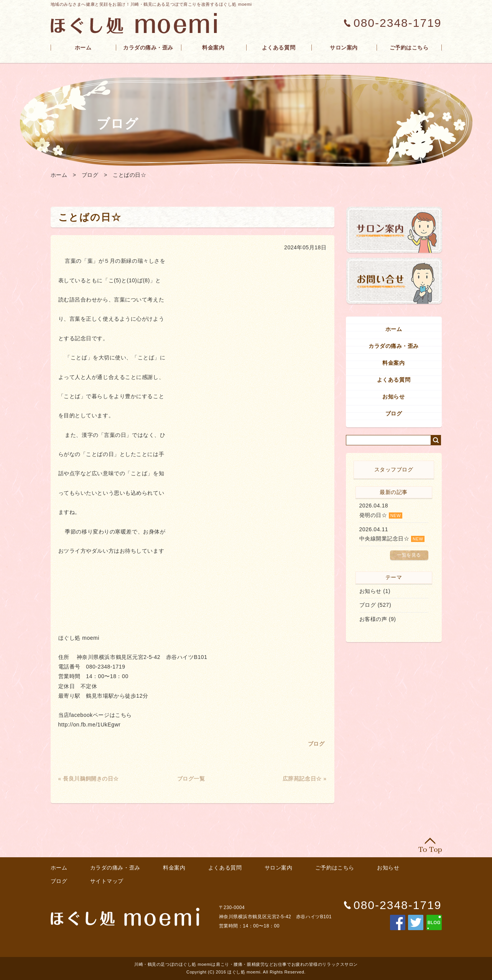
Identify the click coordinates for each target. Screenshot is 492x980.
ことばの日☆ (129, 175)
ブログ (90, 175)
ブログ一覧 (191, 779)
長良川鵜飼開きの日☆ (91, 779)
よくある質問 (279, 48)
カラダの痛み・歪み (148, 48)
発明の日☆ (373, 515)
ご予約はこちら (409, 48)
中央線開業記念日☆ (384, 539)
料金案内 (213, 48)
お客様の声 (373, 619)
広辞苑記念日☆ (302, 779)
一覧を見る (409, 555)
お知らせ (393, 397)
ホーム (83, 48)
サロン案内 (344, 48)
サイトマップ (107, 881)
